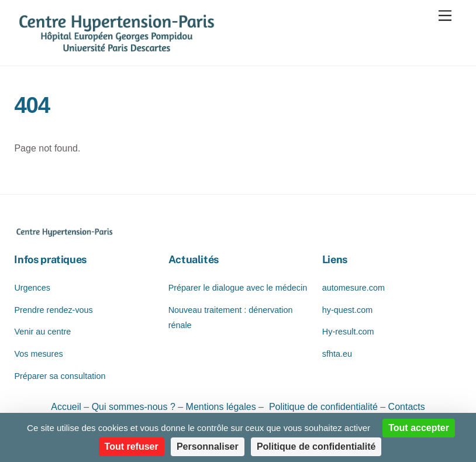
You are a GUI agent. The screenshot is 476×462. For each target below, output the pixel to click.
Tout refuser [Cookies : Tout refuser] (132, 447)
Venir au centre (42, 332)
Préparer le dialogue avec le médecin (238, 288)
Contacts (407, 407)
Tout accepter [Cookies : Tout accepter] (419, 428)
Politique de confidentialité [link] (316, 447)
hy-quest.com (347, 310)
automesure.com (353, 288)
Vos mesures (38, 354)
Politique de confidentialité (322, 407)
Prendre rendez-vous (53, 310)
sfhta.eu (337, 354)
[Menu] (445, 16)
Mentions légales (221, 407)
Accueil (67, 407)
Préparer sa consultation (60, 376)
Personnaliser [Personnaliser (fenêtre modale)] (208, 447)
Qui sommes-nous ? (135, 407)
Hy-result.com (348, 332)
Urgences (32, 288)
